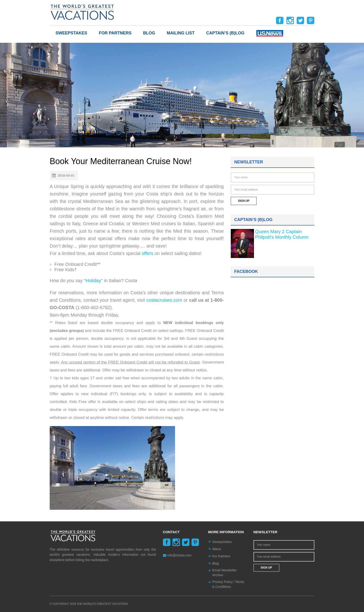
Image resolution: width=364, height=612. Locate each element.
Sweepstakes (71, 33)
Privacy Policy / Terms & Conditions (228, 584)
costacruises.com (164, 300)
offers (147, 253)
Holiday (93, 281)
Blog (149, 33)
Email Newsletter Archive (225, 573)
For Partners (115, 33)
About (217, 549)
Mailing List (181, 33)
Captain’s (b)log (225, 33)
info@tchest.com (177, 555)
